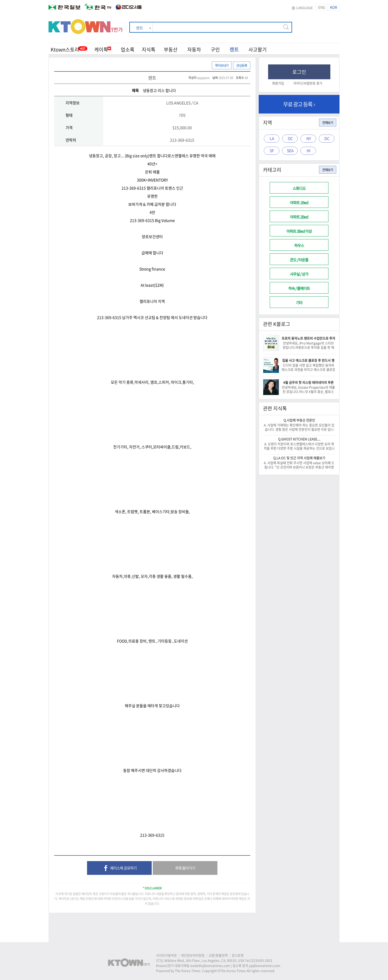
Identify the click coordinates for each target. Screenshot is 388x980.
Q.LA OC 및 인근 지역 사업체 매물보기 (299, 458)
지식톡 (149, 49)
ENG (322, 7)
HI (309, 150)
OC (290, 138)
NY (309, 138)
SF (272, 150)
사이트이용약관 (166, 955)
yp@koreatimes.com (265, 966)
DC (327, 138)
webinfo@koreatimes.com (210, 966)
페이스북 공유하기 (119, 868)
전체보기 (328, 123)
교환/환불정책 (218, 955)
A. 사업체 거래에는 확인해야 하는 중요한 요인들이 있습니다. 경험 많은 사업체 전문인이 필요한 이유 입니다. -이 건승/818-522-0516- (299, 429)
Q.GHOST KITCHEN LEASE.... (299, 439)
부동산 (171, 49)
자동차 (194, 49)
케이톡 (103, 49)
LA (272, 138)
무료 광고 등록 (299, 104)
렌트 (234, 49)
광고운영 (238, 955)
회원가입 (278, 83)
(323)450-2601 (261, 961)
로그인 (299, 72)
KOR (334, 7)
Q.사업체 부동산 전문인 (299, 420)
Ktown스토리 (65, 49)
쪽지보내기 (222, 66)
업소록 (128, 49)
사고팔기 (258, 49)
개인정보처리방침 (193, 955)
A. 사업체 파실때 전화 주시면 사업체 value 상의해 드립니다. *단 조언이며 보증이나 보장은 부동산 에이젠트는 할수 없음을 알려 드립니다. (299, 467)
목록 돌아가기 (185, 868)
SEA (290, 150)
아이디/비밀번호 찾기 (308, 83)
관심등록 (242, 66)
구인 (215, 49)
